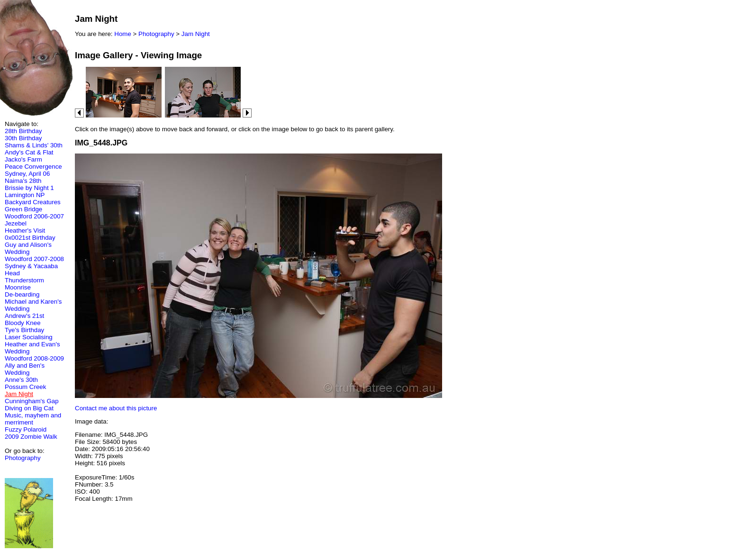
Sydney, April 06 (27, 174)
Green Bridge (23, 209)
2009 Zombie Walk (31, 437)
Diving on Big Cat (29, 408)
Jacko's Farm (23, 159)
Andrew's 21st (24, 316)
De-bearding (22, 294)
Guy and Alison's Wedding (28, 248)
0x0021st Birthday (30, 238)
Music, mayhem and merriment (33, 419)
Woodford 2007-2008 (34, 259)
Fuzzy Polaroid (26, 429)
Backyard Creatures (33, 202)
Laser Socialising (29, 337)
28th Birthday (23, 131)
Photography (23, 458)
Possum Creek (25, 387)
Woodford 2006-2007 (34, 216)
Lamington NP (25, 195)
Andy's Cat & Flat (29, 152)
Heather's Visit (25, 230)
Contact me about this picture (116, 408)
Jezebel (16, 223)
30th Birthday (23, 138)
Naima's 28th (23, 181)
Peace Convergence (33, 167)
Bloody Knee (23, 323)
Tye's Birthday (24, 330)
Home (123, 34)
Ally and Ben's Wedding (25, 369)
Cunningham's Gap (32, 401)
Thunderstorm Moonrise (24, 284)
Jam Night (196, 34)
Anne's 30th (21, 380)
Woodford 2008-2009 (34, 358)
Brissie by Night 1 (29, 188)
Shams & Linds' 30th (34, 145)
